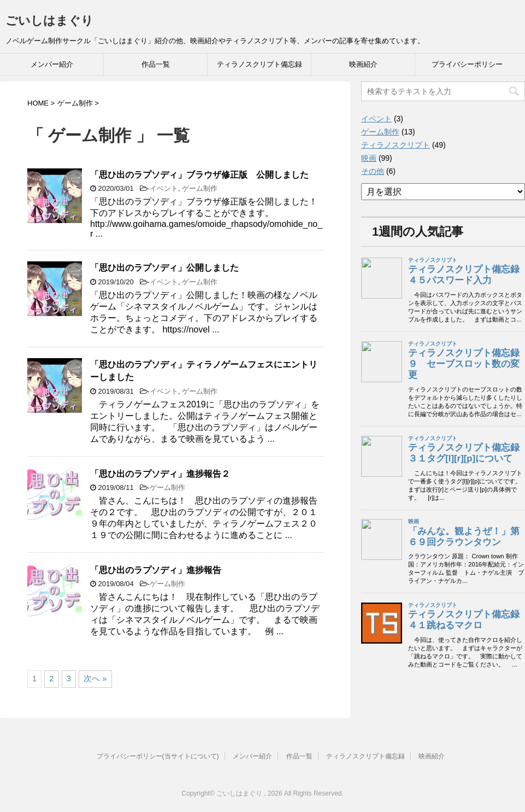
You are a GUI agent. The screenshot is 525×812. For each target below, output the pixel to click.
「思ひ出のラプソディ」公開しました (164, 268)
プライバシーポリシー (467, 64)
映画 (369, 158)
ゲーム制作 (200, 188)
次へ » (95, 678)
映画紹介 (363, 64)
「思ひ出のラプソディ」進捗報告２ (160, 474)
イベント (164, 188)
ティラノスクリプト (396, 145)
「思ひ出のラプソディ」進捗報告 (156, 570)
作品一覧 (156, 64)
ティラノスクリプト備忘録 (259, 64)
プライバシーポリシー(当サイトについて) (158, 756)
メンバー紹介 (52, 64)
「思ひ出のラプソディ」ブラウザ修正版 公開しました (199, 175)
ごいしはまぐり (49, 21)
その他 (373, 171)
